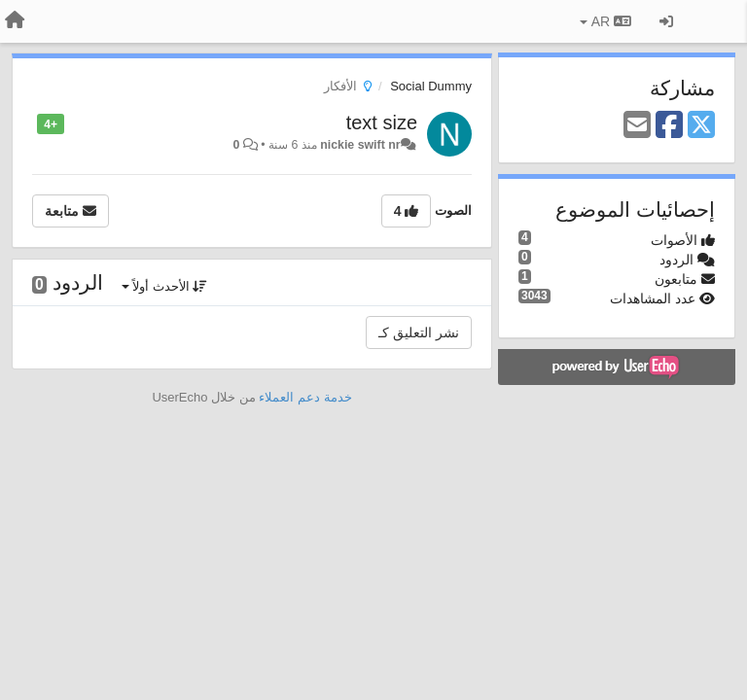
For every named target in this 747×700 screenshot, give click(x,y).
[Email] (637, 126)
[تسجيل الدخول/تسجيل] (666, 21)
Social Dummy (431, 86)
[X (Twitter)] (701, 126)
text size (382, 122)
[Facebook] (669, 126)
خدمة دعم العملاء (305, 397)
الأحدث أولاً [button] (165, 286)
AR (605, 21)
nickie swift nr (360, 145)
